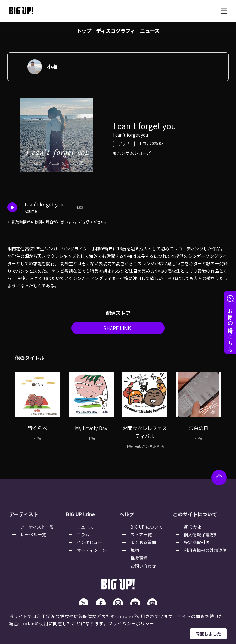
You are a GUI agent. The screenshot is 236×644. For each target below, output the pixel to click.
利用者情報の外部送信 (205, 553)
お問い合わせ (143, 568)
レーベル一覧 (33, 537)
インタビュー (89, 545)
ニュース (150, 31)
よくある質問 (143, 545)
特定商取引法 (197, 545)
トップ (84, 31)
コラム (83, 537)
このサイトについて (195, 517)
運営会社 (192, 529)
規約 (135, 553)
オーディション (91, 553)
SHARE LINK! (118, 330)
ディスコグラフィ (116, 31)
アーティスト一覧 (37, 529)
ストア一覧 (141, 537)
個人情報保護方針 (201, 537)
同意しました (208, 634)
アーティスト (24, 517)
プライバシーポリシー (131, 623)
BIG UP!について (147, 529)
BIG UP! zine (80, 517)
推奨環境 (139, 560)
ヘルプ (127, 517)
